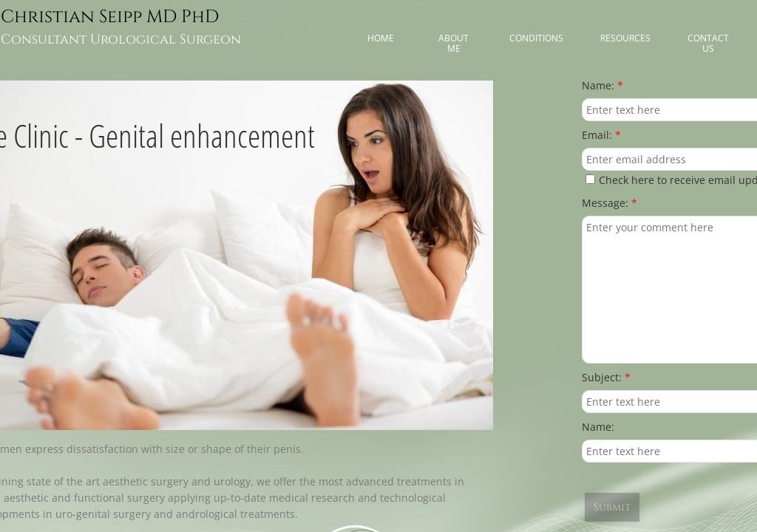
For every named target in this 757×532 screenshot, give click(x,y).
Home (381, 38)
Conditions (536, 38)
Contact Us (708, 43)
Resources (625, 38)
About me (454, 43)
